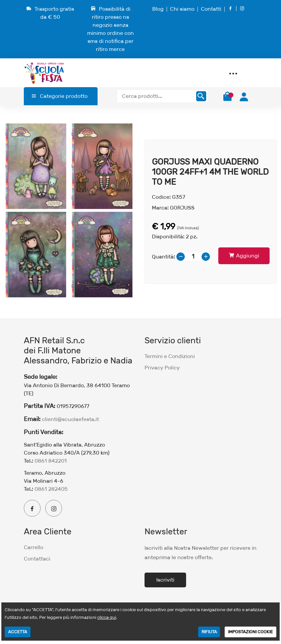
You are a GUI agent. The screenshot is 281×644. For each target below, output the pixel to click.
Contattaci (37, 559)
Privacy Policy (162, 368)
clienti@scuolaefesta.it (70, 419)
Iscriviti (165, 580)
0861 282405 (51, 489)
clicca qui (107, 617)
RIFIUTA (209, 632)
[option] (70, 212)
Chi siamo (182, 9)
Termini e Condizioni (170, 356)
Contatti (211, 9)
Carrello (34, 547)
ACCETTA (18, 632)
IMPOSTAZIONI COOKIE (250, 632)
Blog (158, 9)
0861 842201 (51, 461)
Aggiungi (244, 256)
